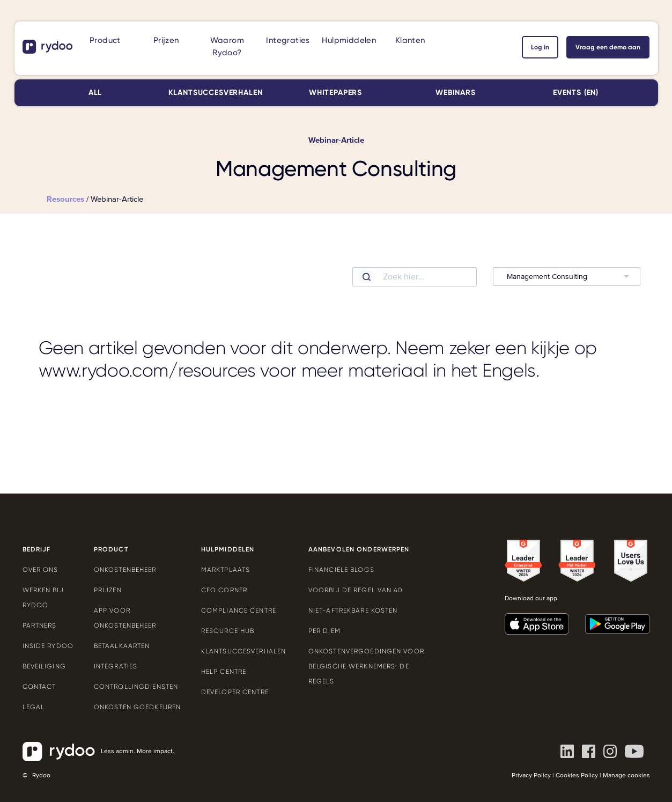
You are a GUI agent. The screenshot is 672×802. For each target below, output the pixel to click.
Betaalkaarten (122, 646)
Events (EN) (576, 93)
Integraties (288, 40)
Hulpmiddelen (349, 40)
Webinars (456, 93)
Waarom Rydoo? (227, 46)
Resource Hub (228, 631)
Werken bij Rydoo (43, 598)
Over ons (40, 570)
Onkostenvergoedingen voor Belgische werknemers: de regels (366, 666)
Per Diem (324, 631)
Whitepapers (335, 93)
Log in (540, 47)
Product (105, 40)
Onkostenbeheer (125, 570)
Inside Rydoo (48, 646)
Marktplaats (226, 570)
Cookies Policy (577, 775)
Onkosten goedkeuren (137, 707)
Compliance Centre (239, 610)
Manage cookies (626, 775)
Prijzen (166, 40)
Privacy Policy (531, 775)
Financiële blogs (341, 570)
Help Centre (224, 672)
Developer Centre (235, 692)
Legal (34, 707)
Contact (39, 687)
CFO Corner (224, 590)
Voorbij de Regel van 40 (356, 590)
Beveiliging (44, 666)
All (95, 93)
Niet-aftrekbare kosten (353, 610)
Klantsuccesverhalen (216, 93)
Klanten (410, 40)
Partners (40, 626)
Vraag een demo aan (608, 47)
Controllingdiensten (136, 687)
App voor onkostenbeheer (125, 618)
